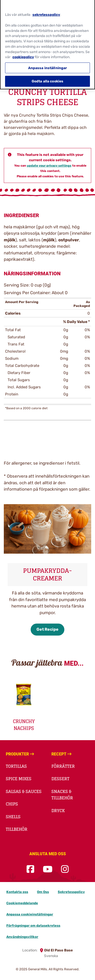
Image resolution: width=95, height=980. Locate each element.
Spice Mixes (19, 779)
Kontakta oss (17, 892)
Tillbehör (17, 829)
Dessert (60, 779)
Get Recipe (48, 629)
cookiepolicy (23, 54)
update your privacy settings (49, 166)
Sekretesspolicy (71, 892)
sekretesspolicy (46, 12)
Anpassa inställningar (48, 65)
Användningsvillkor (22, 937)
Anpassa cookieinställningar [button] (30, 914)
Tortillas (16, 766)
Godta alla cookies (48, 79)
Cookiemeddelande (22, 903)
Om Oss (43, 892)
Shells (13, 817)
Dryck (58, 811)
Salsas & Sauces (24, 791)
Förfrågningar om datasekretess (33, 926)
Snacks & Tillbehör (62, 795)
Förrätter (63, 766)
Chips (12, 804)
